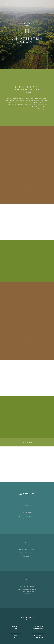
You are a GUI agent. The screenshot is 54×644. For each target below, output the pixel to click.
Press (16, 635)
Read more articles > (27, 442)
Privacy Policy (38, 635)
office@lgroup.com (38, 629)
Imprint (16, 637)
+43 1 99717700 (38, 626)
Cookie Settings (38, 637)
